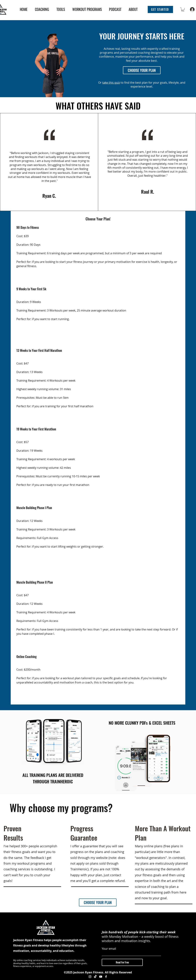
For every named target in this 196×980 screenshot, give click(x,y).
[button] (160, 9)
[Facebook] (106, 977)
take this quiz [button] (111, 83)
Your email (109, 949)
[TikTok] (95, 977)
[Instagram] (90, 977)
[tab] (98, 462)
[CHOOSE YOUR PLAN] (142, 70)
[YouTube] (101, 977)
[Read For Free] (122, 962)
